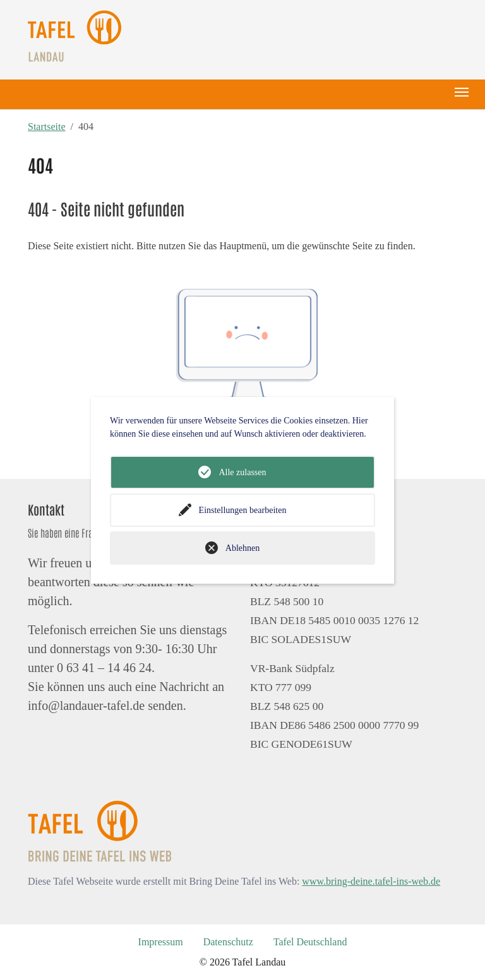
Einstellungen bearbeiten (243, 510)
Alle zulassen (242, 472)
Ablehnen (242, 548)
